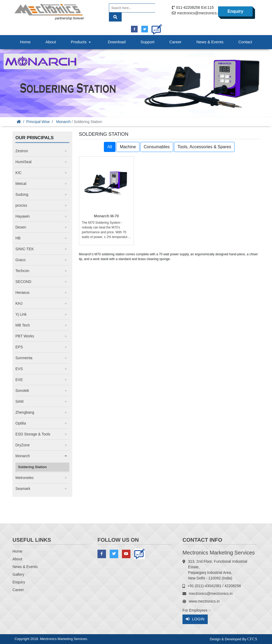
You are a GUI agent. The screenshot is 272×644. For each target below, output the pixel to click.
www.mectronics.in (204, 601)
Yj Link (21, 314)
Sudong (22, 194)
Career (176, 42)
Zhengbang (25, 412)
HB (18, 238)
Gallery (18, 574)
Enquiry (235, 11)
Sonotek (22, 391)
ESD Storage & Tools (33, 434)
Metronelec (25, 478)
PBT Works (25, 336)
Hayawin (23, 216)
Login (195, 619)
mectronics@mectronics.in (199, 13)
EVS (19, 369)
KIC (18, 173)
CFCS (252, 639)
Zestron (22, 151)
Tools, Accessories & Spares (204, 147)
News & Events (210, 42)
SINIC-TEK (25, 249)
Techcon (22, 271)
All (110, 147)
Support (148, 42)
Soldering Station (32, 467)
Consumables (157, 147)
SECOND (23, 282)
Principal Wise (38, 122)
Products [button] (81, 42)
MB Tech (23, 325)
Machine (128, 147)
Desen (21, 227)
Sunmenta (24, 358)
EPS (19, 347)
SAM (19, 401)
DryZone (23, 445)
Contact (245, 42)
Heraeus (22, 293)
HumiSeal (24, 162)
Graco (20, 260)
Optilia (21, 423)
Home (25, 42)
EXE (19, 380)
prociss (21, 205)
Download (117, 42)
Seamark (23, 489)
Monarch (63, 122)
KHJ (19, 303)
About (51, 42)
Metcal (21, 184)
